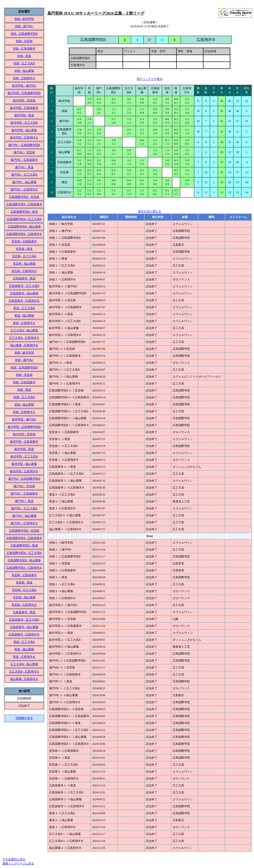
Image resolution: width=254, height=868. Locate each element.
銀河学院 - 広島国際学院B (24, 93)
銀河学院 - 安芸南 (24, 100)
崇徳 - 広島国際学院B (24, 34)
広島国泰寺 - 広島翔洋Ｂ (24, 301)
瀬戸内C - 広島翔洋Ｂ (24, 189)
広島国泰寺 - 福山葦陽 (24, 293)
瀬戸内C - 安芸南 (24, 152)
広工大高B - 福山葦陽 (24, 330)
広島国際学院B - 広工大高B (24, 219)
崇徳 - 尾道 (24, 56)
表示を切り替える (150, 211)
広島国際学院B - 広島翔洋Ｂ (24, 234)
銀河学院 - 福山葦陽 (24, 130)
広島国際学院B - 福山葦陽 (24, 227)
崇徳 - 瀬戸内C (24, 26)
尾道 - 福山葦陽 (24, 316)
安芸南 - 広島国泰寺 (24, 241)
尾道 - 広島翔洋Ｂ (24, 323)
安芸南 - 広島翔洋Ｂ (24, 271)
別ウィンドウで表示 (150, 79)
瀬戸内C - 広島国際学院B (24, 145)
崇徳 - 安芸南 (24, 41)
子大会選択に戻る (14, 859)
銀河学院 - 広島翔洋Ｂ (24, 138)
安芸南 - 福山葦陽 (24, 264)
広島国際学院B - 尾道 (24, 212)
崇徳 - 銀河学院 (24, 19)
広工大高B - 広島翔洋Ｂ (24, 338)
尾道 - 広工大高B (24, 308)
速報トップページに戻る (18, 863)
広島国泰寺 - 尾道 (24, 278)
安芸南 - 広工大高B (24, 256)
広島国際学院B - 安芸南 (24, 197)
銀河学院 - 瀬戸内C (24, 86)
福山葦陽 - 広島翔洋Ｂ (24, 345)
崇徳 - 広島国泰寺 (24, 49)
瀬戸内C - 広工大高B (24, 175)
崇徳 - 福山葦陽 (24, 71)
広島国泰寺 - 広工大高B (24, 286)
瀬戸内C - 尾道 (24, 167)
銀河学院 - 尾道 (24, 115)
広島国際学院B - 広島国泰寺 (24, 204)
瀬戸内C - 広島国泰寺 (24, 160)
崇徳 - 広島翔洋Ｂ (24, 78)
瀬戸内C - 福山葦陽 (24, 182)
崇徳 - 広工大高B (24, 63)
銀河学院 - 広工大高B (24, 123)
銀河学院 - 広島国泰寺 (24, 108)
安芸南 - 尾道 (24, 249)
